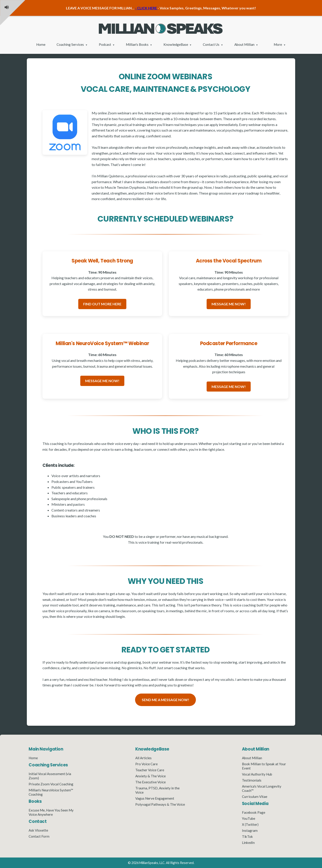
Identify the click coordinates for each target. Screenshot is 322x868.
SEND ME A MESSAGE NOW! (165, 700)
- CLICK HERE (146, 8)
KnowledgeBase (176, 44)
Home (41, 44)
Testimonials (252, 780)
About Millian (244, 44)
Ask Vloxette (38, 830)
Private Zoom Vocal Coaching (51, 784)
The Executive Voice (150, 782)
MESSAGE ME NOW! (229, 304)
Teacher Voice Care (150, 770)
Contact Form (39, 836)
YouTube (249, 818)
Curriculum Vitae (255, 797)
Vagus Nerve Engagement (155, 798)
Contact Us (211, 44)
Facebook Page (254, 812)
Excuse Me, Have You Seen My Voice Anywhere (51, 812)
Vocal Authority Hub (257, 774)
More (278, 44)
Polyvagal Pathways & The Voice (160, 804)
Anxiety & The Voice (150, 776)
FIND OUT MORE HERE (102, 304)
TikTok (247, 837)
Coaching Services (70, 44)
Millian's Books (137, 44)
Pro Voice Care (146, 764)
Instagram (250, 830)
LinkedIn (248, 843)
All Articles (143, 758)
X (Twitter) (250, 824)
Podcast (105, 44)
